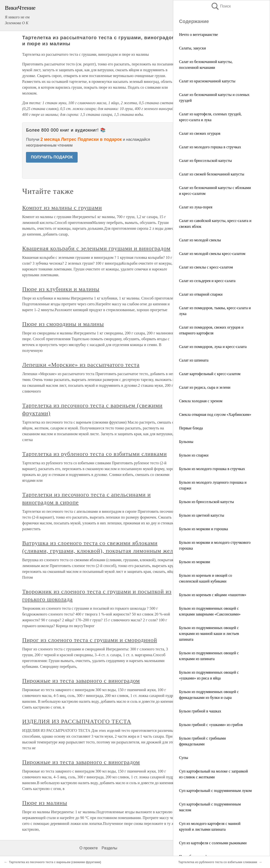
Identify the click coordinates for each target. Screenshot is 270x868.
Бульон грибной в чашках (200, 711)
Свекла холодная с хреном (201, 401)
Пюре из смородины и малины (63, 324)
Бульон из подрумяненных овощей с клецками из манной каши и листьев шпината (209, 634)
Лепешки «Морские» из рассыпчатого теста (81, 365)
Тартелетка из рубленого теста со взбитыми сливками (94, 454)
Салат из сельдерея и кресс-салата (207, 281)
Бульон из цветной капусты (202, 515)
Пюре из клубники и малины (61, 289)
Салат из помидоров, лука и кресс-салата (213, 347)
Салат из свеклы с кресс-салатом (206, 267)
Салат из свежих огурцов (200, 133)
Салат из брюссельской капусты (205, 161)
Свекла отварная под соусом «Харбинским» (215, 414)
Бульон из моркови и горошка (204, 529)
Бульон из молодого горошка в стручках (212, 469)
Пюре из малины (45, 803)
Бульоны (186, 442)
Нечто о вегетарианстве (198, 35)
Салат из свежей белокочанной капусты (212, 174)
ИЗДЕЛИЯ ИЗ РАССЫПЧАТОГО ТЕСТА (77, 721)
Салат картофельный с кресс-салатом (210, 374)
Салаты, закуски (192, 48)
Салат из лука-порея (196, 207)
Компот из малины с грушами (62, 208)
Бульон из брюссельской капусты (206, 502)
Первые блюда (191, 428)
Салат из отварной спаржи (201, 294)
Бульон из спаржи (194, 455)
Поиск (221, 6)
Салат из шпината (194, 360)
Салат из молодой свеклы (200, 240)
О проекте (88, 848)
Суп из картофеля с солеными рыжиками (213, 843)
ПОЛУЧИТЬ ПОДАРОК (52, 157)
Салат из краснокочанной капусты (207, 81)
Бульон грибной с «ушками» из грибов (211, 725)
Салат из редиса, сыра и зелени (205, 387)
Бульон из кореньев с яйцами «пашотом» (213, 595)
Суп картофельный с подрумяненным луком (215, 791)
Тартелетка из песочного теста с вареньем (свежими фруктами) (55, 862)
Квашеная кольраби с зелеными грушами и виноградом (96, 248)
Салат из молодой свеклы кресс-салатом (212, 254)
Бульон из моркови (195, 562)
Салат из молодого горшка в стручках (210, 147)
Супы (184, 758)
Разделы (109, 848)
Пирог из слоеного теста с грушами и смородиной (90, 640)
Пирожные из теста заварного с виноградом (81, 681)
